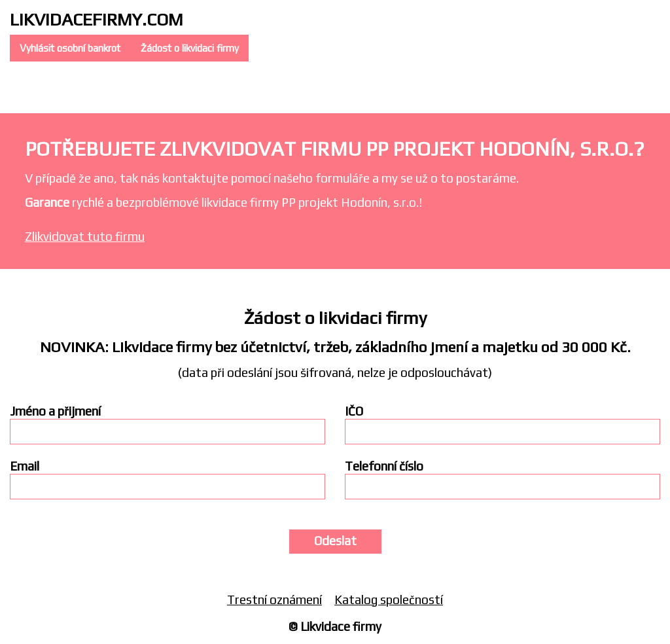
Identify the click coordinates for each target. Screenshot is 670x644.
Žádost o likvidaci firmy (190, 48)
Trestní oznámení (274, 599)
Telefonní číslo (384, 466)
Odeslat (335, 541)
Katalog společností (389, 599)
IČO (354, 411)
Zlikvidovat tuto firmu (85, 236)
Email (25, 466)
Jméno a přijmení (55, 411)
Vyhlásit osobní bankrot (70, 48)
